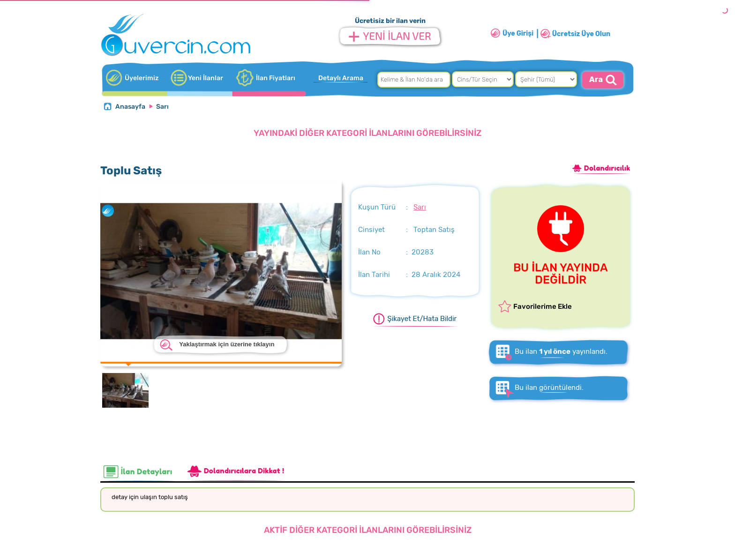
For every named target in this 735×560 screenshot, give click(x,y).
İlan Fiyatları (276, 78)
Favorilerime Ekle (543, 306)
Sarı (162, 107)
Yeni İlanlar (206, 78)
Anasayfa (130, 107)
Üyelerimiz (142, 78)
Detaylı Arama (341, 78)
